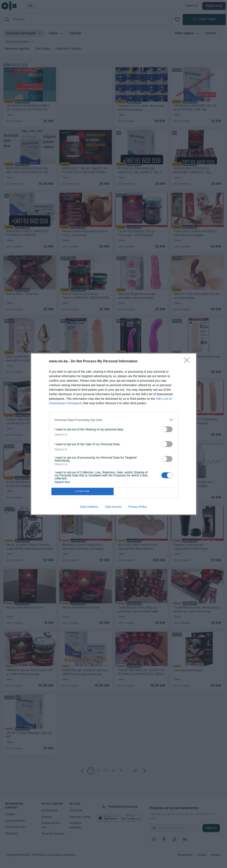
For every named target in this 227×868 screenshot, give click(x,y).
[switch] (167, 429)
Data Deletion (89, 507)
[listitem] (114, 420)
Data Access (113, 507)
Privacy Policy (138, 507)
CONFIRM (83, 492)
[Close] (188, 362)
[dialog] (114, 434)
